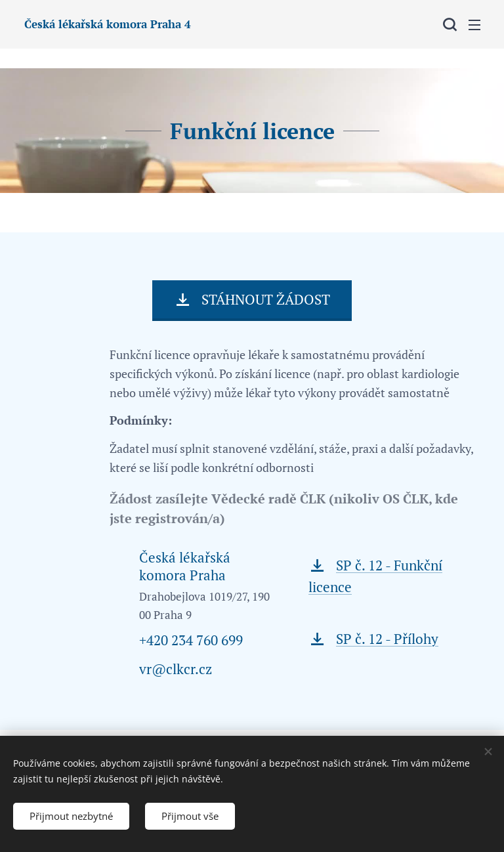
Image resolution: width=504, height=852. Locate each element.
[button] (448, 24)
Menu (474, 25)
